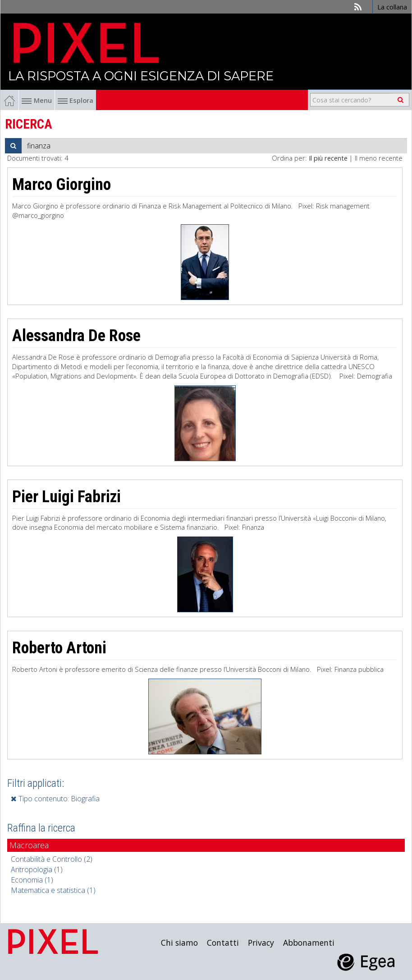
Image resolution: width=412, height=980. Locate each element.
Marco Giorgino (62, 185)
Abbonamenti (309, 943)
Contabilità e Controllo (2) (52, 859)
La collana (392, 7)
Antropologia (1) (37, 869)
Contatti (223, 943)
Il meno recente (379, 158)
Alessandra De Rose (76, 336)
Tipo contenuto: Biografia (55, 799)
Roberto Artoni (59, 648)
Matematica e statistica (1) (53, 890)
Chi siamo (179, 943)
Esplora (76, 100)
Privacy (261, 943)
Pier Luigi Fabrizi (66, 497)
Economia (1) (32, 880)
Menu (37, 100)
